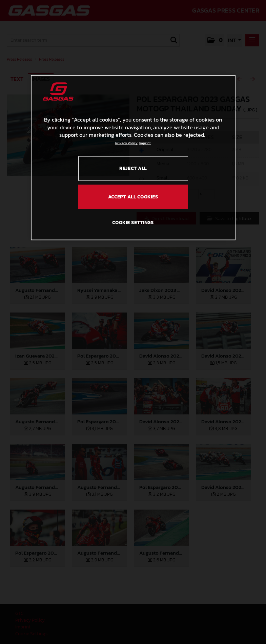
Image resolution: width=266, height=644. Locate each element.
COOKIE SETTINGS (133, 223)
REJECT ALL (133, 168)
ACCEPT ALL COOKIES (133, 197)
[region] (133, 158)
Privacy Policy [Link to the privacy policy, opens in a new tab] (126, 143)
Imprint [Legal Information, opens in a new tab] (145, 143)
